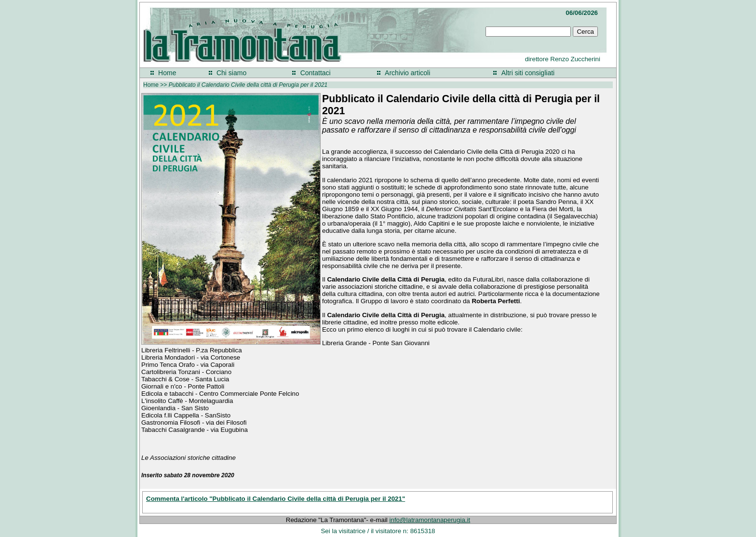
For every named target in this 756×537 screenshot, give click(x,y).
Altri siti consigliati (528, 73)
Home (167, 73)
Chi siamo (231, 73)
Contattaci (316, 73)
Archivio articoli (407, 73)
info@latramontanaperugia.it (430, 520)
